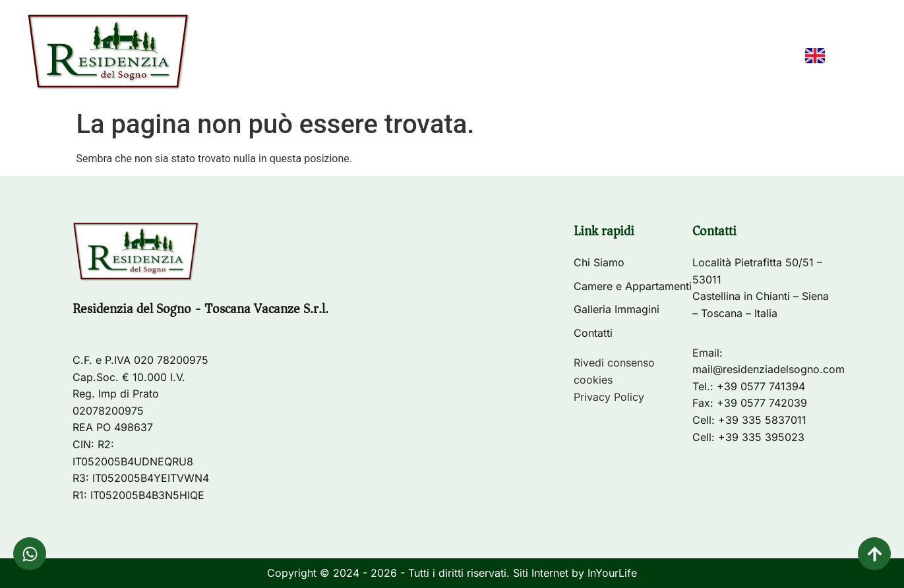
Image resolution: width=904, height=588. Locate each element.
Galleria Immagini (657, 57)
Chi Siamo (405, 57)
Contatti (755, 57)
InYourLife (612, 573)
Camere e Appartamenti (520, 57)
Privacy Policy (609, 397)
